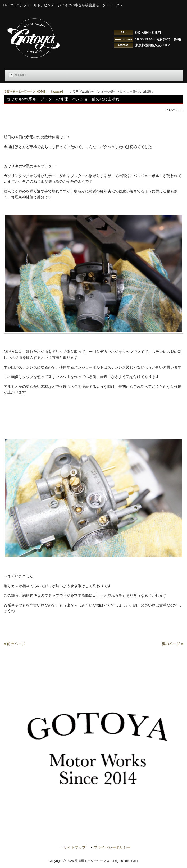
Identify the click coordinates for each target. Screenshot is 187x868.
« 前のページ (15, 647)
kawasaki (57, 91)
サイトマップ (75, 851)
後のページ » (172, 647)
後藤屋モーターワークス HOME (24, 91)
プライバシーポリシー (112, 851)
